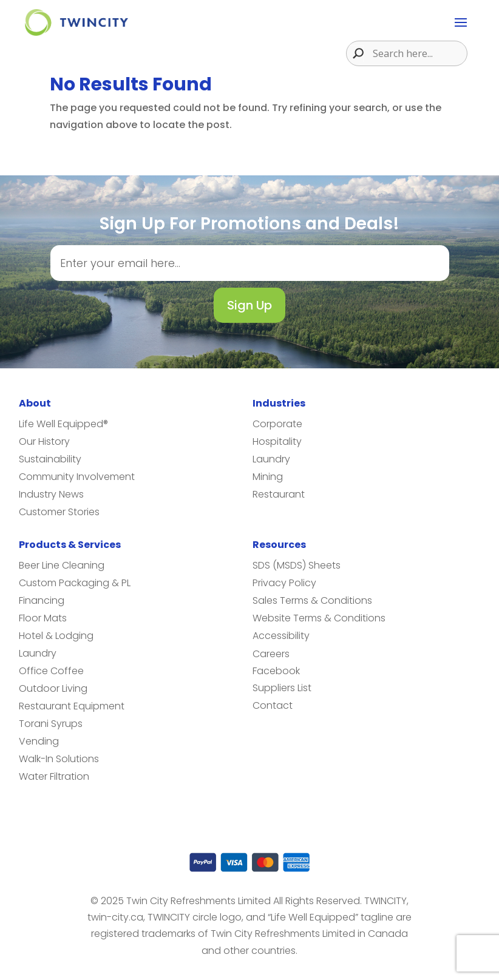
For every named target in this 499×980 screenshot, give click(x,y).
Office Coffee (51, 671)
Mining (268, 477)
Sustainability (50, 459)
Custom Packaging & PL (75, 583)
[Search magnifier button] (355, 53)
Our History (44, 441)
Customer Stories (59, 512)
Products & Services (70, 545)
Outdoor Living (53, 688)
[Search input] (418, 53)
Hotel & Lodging (56, 636)
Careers (271, 654)
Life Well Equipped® (63, 424)
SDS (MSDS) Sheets (297, 565)
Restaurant (279, 494)
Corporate (277, 424)
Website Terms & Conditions (319, 618)
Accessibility (281, 636)
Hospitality (277, 441)
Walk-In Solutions (59, 759)
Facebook (276, 671)
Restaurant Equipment (72, 706)
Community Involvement (77, 477)
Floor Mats (43, 618)
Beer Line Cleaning (62, 565)
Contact (273, 705)
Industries (279, 403)
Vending (39, 741)
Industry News (51, 494)
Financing (42, 600)
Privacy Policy (284, 583)
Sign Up (249, 305)
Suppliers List (282, 688)
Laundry (271, 459)
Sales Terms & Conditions (312, 600)
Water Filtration (54, 776)
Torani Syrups (51, 724)
